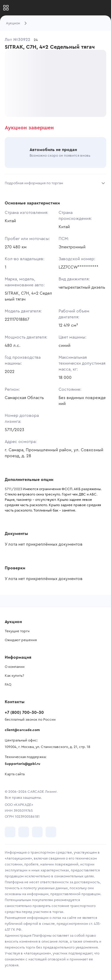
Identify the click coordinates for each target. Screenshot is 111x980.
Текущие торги (17, 631)
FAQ (8, 684)
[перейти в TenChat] (51, 832)
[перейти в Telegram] (24, 832)
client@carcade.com (22, 730)
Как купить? (14, 676)
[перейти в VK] (10, 832)
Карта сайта (15, 774)
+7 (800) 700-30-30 (24, 713)
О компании (15, 667)
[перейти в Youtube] (37, 832)
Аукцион (13, 23)
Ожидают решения (21, 640)
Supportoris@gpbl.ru (22, 764)
